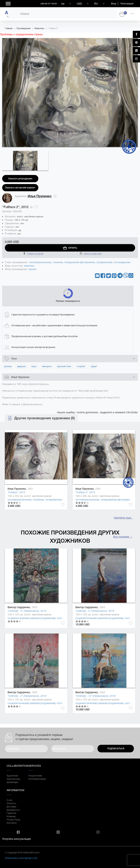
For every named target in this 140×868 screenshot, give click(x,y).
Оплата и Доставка (11, 805)
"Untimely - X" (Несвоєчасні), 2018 (27, 611)
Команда (11, 816)
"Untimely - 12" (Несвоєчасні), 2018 (96, 696)
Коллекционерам (36, 779)
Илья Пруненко (40, 196)
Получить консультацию (17, 839)
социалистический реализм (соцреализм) (31, 618)
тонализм (58, 262)
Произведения (23, 28)
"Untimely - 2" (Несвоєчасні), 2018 (27, 696)
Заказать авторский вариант (20, 188)
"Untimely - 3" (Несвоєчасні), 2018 (95, 611)
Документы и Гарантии (13, 812)
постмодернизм (122, 262)
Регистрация (127, 4)
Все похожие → (123, 537)
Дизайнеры (12, 782)
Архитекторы (13, 779)
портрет (32, 269)
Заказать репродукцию (20, 179)
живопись (29, 266)
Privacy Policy (13, 820)
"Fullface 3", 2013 (85, 492)
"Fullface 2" (53, 28)
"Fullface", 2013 (16, 492)
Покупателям (35, 776)
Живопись (39, 28)
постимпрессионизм (40, 262)
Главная (9, 28)
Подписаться (116, 749)
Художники (12, 776)
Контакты (12, 823)
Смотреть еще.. (123, 518)
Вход (114, 4)
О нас (9, 800)
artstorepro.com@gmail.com (21, 858)
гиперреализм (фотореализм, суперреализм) (88, 262)
